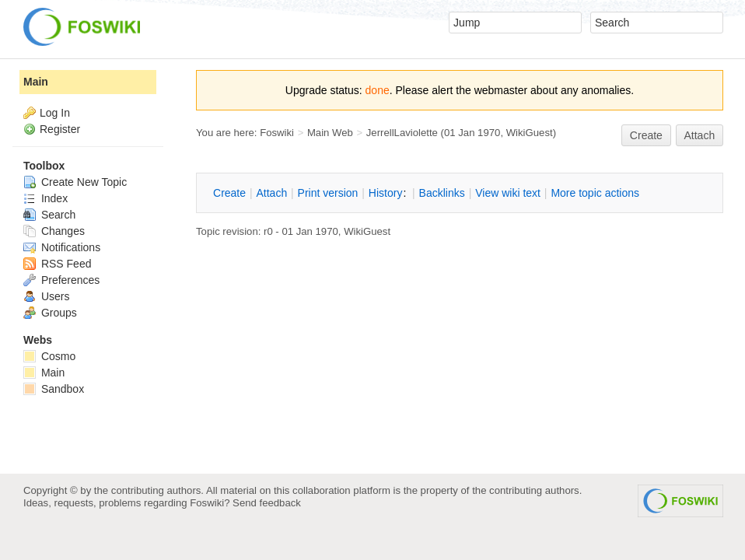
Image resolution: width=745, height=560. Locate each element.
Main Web (330, 133)
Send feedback (267, 503)
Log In (55, 113)
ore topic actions (595, 193)
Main (36, 82)
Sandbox (54, 389)
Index (45, 198)
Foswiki (277, 133)
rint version (328, 193)
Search (49, 215)
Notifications (62, 247)
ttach (271, 193)
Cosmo (49, 356)
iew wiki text (508, 193)
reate (646, 135)
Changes (54, 231)
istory (386, 193)
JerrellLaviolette (402, 133)
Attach (700, 135)
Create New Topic (75, 182)
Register (60, 129)
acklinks (442, 193)
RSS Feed (57, 264)
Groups (50, 313)
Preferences (61, 280)
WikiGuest (530, 133)
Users (46, 296)
